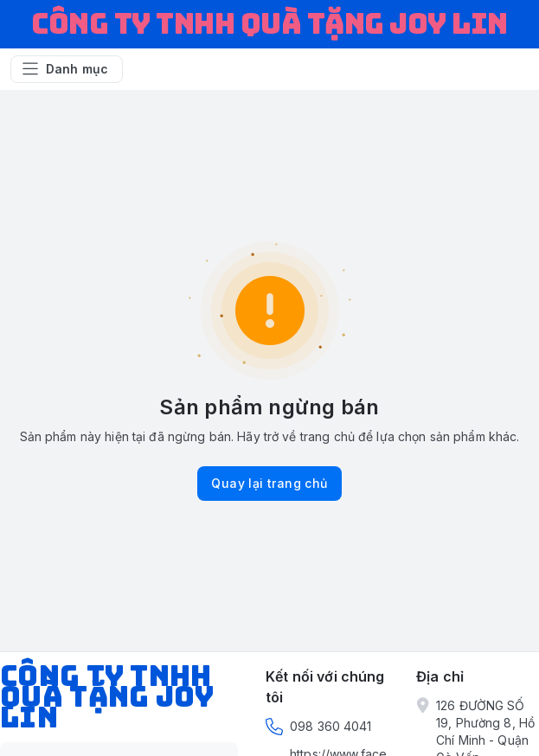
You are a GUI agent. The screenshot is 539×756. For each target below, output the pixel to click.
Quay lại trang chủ (269, 483)
